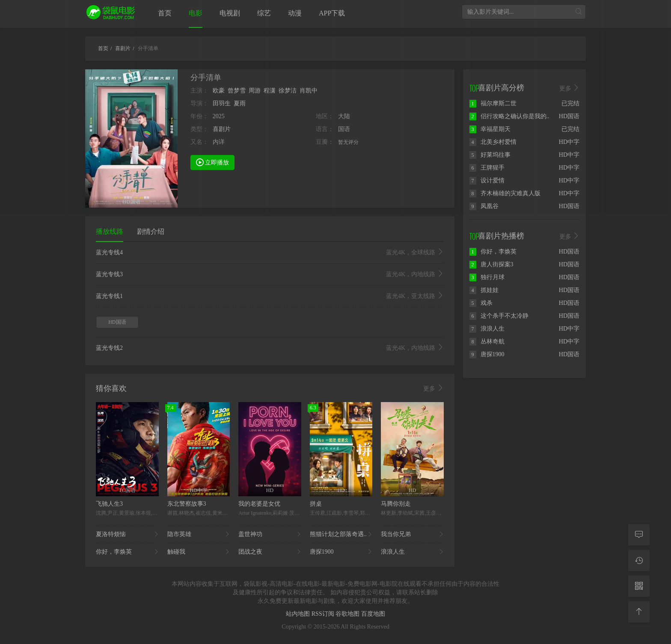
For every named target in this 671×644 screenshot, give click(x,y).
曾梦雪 (237, 91)
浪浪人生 (412, 552)
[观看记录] (639, 561)
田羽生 (222, 103)
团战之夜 (270, 552)
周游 (255, 91)
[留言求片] (639, 535)
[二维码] (639, 586)
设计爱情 (487, 180)
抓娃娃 (484, 290)
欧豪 (219, 91)
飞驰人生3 (109, 504)
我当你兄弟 (412, 534)
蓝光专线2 (270, 348)
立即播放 (213, 162)
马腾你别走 (396, 504)
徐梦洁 (288, 91)
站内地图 (299, 614)
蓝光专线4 (270, 253)
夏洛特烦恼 (127, 534)
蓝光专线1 (270, 296)
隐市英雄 (199, 534)
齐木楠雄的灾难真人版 (505, 193)
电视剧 (230, 13)
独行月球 (487, 277)
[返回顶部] (639, 612)
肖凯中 (309, 91)
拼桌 (316, 504)
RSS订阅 (324, 614)
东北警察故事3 (187, 504)
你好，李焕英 (127, 552)
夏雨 (240, 103)
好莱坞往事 (490, 155)
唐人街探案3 (491, 264)
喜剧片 (222, 129)
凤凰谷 (484, 206)
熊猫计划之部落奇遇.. (341, 534)
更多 (433, 388)
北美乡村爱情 (493, 142)
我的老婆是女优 (259, 504)
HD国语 (117, 322)
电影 (196, 13)
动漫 (295, 13)
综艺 (264, 13)
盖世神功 (270, 534)
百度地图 (373, 614)
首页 (165, 13)
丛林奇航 (487, 341)
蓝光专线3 (270, 274)
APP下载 (332, 13)
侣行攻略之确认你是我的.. (509, 116)
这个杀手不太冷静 (499, 316)
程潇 (270, 91)
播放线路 (110, 231)
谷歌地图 (348, 614)
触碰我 (199, 552)
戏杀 (481, 303)
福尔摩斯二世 (493, 103)
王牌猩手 (487, 168)
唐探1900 (341, 552)
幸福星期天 (490, 129)
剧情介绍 (151, 231)
